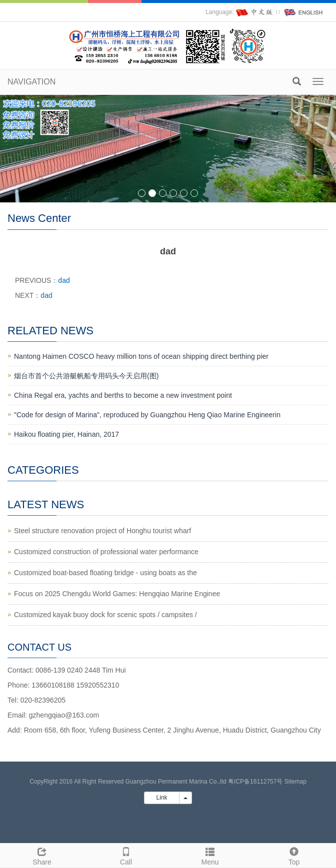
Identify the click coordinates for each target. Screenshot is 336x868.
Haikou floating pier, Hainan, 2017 (66, 434)
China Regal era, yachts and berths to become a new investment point (123, 395)
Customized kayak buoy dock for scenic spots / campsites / (105, 615)
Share (42, 855)
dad (64, 280)
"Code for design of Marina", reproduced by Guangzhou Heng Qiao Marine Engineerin (147, 415)
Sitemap (295, 782)
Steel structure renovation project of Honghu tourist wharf (102, 531)
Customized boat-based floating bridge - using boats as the (105, 573)
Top (294, 855)
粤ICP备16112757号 (255, 782)
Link (162, 798)
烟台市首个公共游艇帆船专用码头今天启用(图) (86, 376)
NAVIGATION (31, 82)
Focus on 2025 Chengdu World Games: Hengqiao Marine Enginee (117, 594)
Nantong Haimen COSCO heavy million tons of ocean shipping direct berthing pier (141, 356)
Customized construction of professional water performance (106, 552)
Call (126, 855)
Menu (210, 855)
